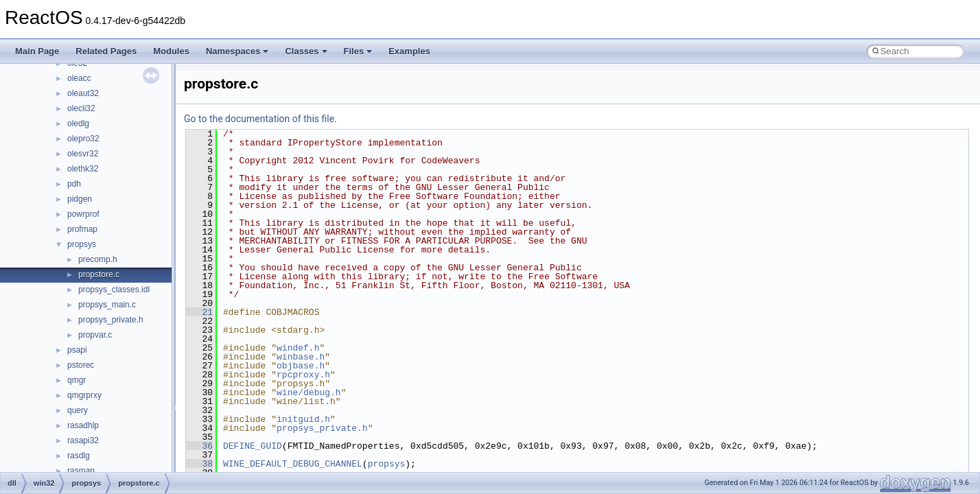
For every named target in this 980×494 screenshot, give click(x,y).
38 (199, 464)
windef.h (298, 348)
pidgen (80, 199)
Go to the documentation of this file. (260, 119)
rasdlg (79, 456)
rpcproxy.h (303, 375)
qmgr (77, 380)
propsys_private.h (111, 320)
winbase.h (301, 357)
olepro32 (83, 139)
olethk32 (83, 169)
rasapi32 (83, 440)
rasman (81, 471)
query (78, 410)
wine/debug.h (309, 392)
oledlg (78, 123)
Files (358, 51)
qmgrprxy (84, 395)
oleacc (79, 78)
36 (199, 446)
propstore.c (99, 274)
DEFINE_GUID (253, 446)
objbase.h (301, 366)
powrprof (83, 214)
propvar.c (95, 335)
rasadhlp (83, 425)
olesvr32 (83, 154)
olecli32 (81, 108)
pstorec (81, 365)
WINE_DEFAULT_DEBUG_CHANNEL (293, 464)
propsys (82, 244)
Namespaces (237, 51)
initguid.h (303, 419)
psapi (77, 350)
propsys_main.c (107, 305)
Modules (171, 51)
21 (199, 312)
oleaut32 (83, 93)
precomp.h (98, 259)
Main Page (37, 51)
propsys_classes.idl (114, 290)
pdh (74, 184)
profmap (82, 229)
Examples (409, 51)
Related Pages (106, 51)
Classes (306, 51)
